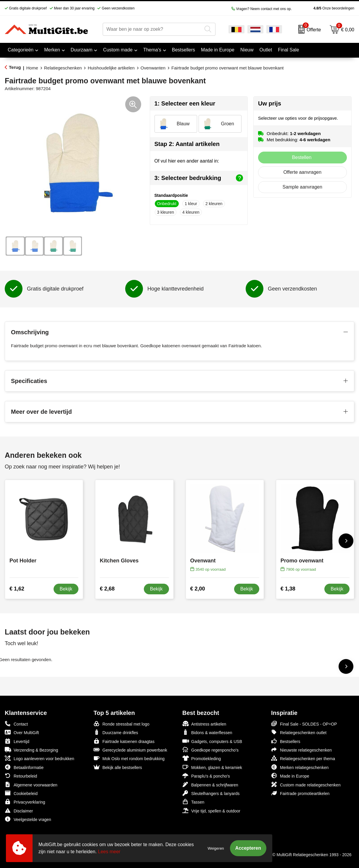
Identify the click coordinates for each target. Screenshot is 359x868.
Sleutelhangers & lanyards (211, 793)
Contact (16, 724)
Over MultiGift (22, 732)
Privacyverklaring (25, 802)
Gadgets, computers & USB (212, 741)
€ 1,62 (17, 589)
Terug (15, 67)
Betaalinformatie (24, 767)
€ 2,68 (107, 589)
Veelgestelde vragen (28, 819)
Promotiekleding (202, 758)
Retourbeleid (21, 776)
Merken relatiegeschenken (300, 767)
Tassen (193, 802)
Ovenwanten (153, 68)
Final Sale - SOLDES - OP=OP (304, 724)
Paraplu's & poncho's (206, 776)
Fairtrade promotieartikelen (300, 793)
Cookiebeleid (21, 793)
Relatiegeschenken (63, 68)
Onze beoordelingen (325, 8)
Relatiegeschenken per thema (303, 758)
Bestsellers (286, 741)
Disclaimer (19, 811)
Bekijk (66, 589)
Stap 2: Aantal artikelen (187, 144)
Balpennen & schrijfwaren (210, 785)
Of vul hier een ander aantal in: (187, 161)
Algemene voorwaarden (31, 785)
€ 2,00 (198, 589)
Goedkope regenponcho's (210, 750)
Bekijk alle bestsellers (118, 767)
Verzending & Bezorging (31, 750)
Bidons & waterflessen (207, 732)
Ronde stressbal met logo (121, 724)
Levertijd (17, 741)
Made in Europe (290, 776)
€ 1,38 (288, 589)
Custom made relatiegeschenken (306, 785)
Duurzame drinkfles (116, 732)
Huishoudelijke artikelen (111, 68)
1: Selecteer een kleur (185, 103)
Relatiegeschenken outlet (299, 732)
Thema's (152, 50)
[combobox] (152, 29)
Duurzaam (82, 50)
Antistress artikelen (204, 724)
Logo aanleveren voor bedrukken (40, 758)
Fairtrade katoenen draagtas (124, 741)
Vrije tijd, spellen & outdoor (211, 811)
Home (32, 68)
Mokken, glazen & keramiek (212, 767)
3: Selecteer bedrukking (199, 178)
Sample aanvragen (302, 187)
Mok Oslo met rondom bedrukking (129, 758)
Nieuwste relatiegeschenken (301, 750)
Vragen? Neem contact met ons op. (262, 9)
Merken (52, 50)
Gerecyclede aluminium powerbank (130, 750)
